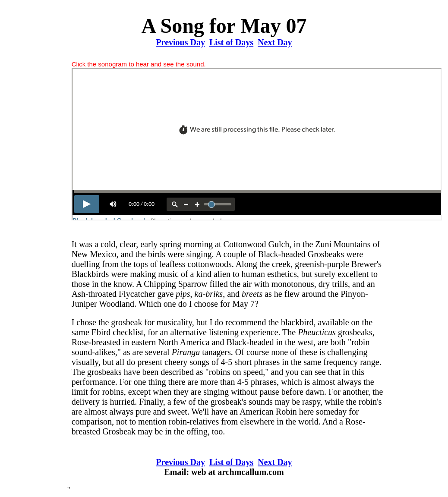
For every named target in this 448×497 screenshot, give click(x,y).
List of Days (231, 42)
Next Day (275, 42)
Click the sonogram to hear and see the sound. (139, 64)
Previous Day (180, 42)
